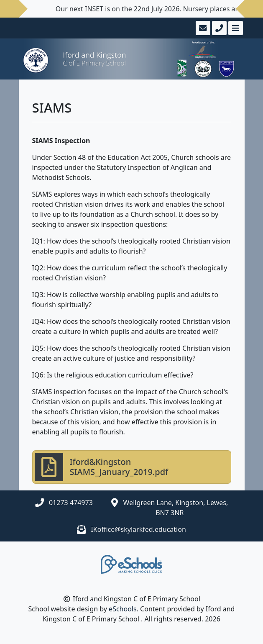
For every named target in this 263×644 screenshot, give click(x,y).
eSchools (123, 609)
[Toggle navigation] (235, 28)
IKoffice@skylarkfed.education (138, 529)
